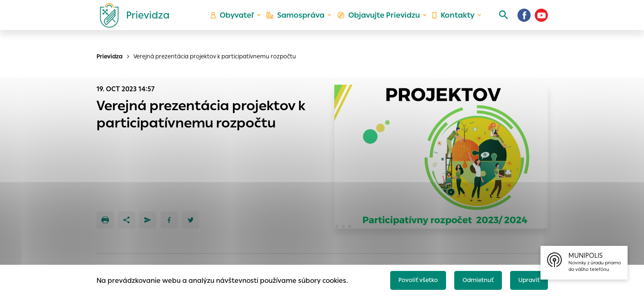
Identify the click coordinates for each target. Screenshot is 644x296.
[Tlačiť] (105, 220)
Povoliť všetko (407, 278)
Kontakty (451, 23)
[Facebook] (524, 23)
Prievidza (110, 56)
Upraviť (527, 278)
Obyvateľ (240, 23)
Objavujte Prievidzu (380, 23)
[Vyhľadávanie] (497, 23)
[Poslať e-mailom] (148, 220)
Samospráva (302, 23)
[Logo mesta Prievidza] (131, 23)
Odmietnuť (472, 278)
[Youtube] (541, 23)
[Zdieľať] (126, 220)
